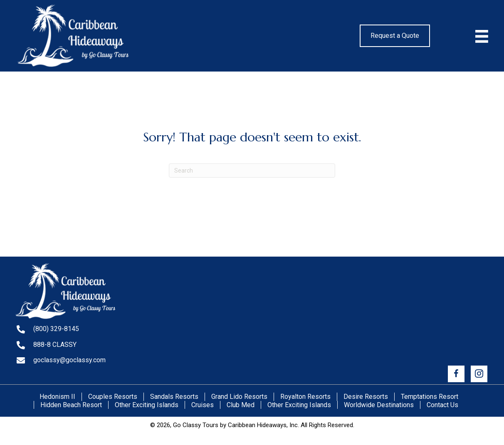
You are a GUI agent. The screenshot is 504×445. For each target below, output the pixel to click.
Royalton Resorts (305, 397)
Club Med (241, 405)
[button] (456, 374)
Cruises (203, 405)
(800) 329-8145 (56, 329)
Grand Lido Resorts (239, 397)
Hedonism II (57, 397)
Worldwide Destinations (379, 405)
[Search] (252, 171)
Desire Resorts (366, 397)
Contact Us (442, 405)
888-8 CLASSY (55, 345)
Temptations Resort (430, 397)
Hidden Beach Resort (71, 405)
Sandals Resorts (174, 397)
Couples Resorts (113, 397)
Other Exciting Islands (147, 405)
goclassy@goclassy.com (69, 360)
